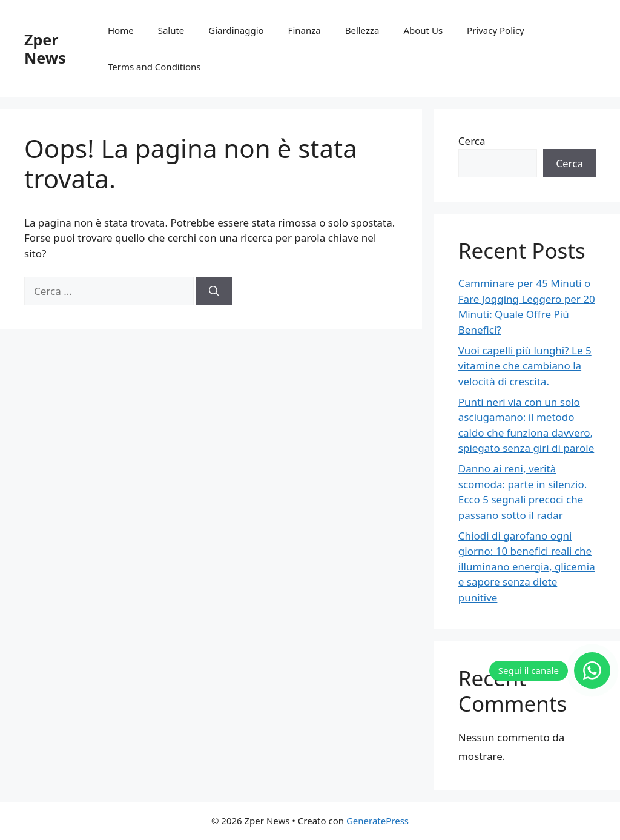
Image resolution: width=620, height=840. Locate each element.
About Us (423, 30)
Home (121, 30)
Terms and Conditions (154, 67)
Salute (171, 30)
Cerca (472, 141)
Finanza (305, 30)
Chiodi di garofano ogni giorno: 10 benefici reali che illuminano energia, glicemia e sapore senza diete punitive (527, 567)
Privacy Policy (496, 30)
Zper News (45, 48)
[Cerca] (214, 291)
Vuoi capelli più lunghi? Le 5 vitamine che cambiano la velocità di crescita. (525, 366)
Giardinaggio (236, 30)
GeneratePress (378, 821)
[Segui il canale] (550, 670)
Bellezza (362, 30)
